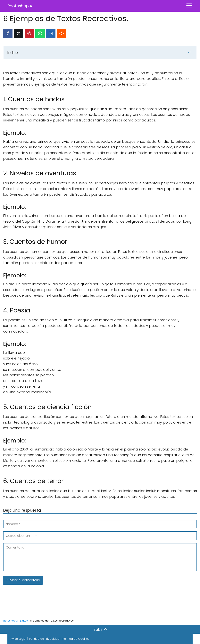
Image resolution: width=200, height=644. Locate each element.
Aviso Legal (18, 639)
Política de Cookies (76, 639)
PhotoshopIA (20, 6)
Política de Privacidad (44, 639)
